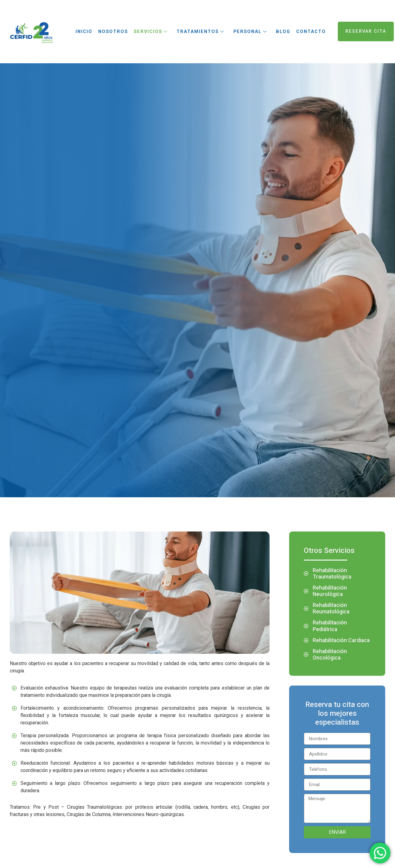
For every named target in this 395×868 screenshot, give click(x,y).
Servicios (151, 31)
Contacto (311, 31)
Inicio (83, 31)
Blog (283, 31)
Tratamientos (200, 31)
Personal (250, 31)
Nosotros (112, 31)
